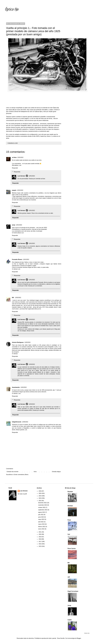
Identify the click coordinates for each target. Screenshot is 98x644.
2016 (40, 544)
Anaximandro (16, 387)
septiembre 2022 (43, 510)
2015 (40, 546)
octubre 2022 (42, 507)
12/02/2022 (18, 298)
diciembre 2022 (43, 503)
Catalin (70, 620)
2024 (40, 496)
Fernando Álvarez (17, 259)
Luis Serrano (21, 176)
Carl (69, 534)
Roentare (70, 492)
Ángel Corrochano (73, 591)
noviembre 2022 (43, 505)
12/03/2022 (32, 319)
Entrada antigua (56, 472)
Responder (15, 168)
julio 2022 (41, 515)
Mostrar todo (87, 633)
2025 (40, 493)
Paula (69, 520)
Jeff (69, 577)
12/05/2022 (25, 422)
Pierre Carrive (72, 549)
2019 (40, 537)
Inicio (35, 472)
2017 (40, 542)
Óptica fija (12, 10)
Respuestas (17, 172)
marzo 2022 (42, 524)
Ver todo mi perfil (22, 494)
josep (14, 225)
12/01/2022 (20, 157)
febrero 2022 (42, 527)
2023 (40, 498)
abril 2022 (41, 522)
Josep (69, 605)
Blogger (79, 638)
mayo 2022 (41, 519)
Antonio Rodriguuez (18, 342)
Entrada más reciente (13, 472)
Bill (13, 298)
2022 (40, 501)
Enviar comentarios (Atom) (21, 475)
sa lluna (14, 157)
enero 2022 (41, 529)
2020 (40, 534)
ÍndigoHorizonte (17, 422)
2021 (40, 532)
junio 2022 (41, 517)
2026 (40, 491)
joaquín (14, 190)
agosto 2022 (42, 512)
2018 (40, 539)
